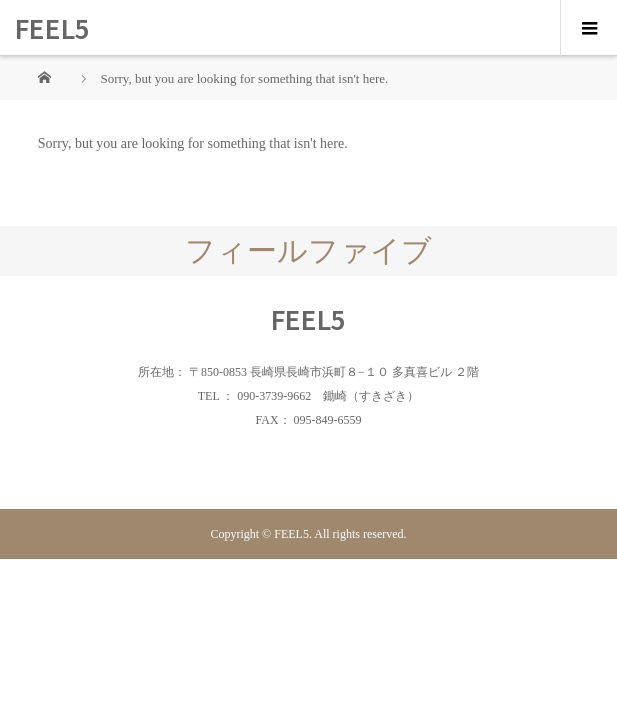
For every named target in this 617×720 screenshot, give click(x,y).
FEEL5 (52, 27)
